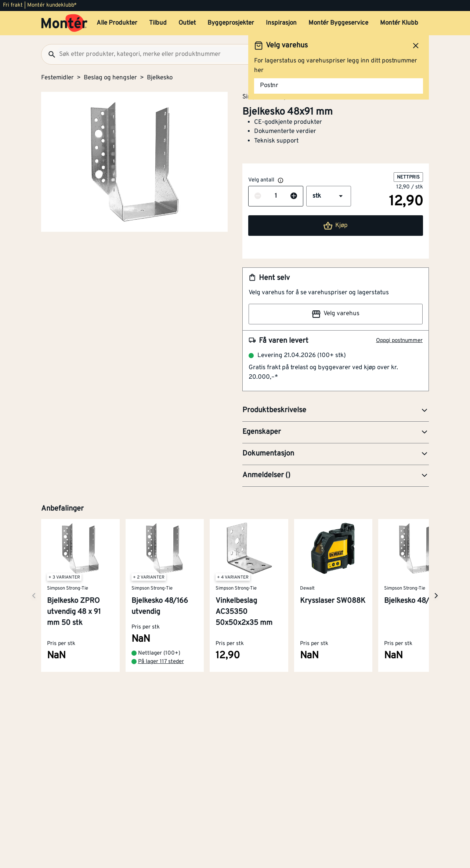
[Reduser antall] (258, 197)
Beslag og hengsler (110, 78)
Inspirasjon (281, 23)
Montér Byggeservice (338, 23)
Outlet (187, 23)
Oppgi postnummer (399, 341)
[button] (329, 196)
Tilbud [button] (158, 23)
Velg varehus (336, 314)
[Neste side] (34, 596)
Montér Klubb (399, 23)
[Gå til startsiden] (64, 23)
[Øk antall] (294, 197)
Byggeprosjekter (231, 23)
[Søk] (49, 54)
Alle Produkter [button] (117, 23)
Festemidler (57, 78)
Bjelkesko (160, 78)
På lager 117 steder (161, 662)
